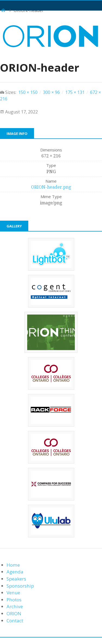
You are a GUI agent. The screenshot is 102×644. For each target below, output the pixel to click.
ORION (14, 613)
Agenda (15, 572)
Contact (15, 621)
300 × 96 (51, 92)
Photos (14, 600)
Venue (13, 593)
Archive (15, 606)
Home (13, 565)
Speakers (16, 579)
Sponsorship (20, 586)
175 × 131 (75, 92)
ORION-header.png (51, 187)
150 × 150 (28, 92)
